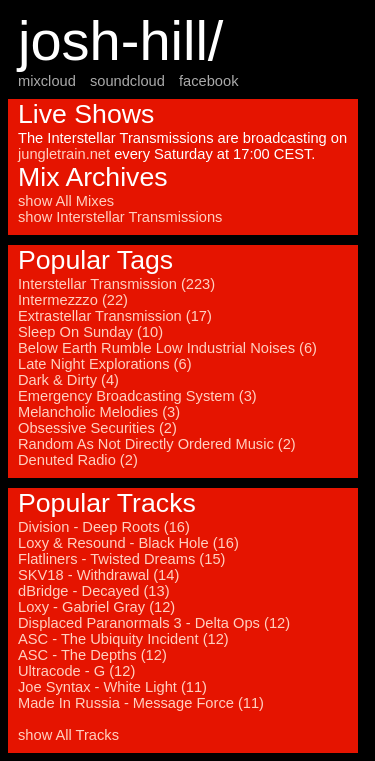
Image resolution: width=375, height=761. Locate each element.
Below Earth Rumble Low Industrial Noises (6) (167, 348)
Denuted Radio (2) (78, 460)
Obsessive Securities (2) (97, 428)
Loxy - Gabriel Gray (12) (96, 607)
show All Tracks (68, 735)
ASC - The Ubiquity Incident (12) (123, 639)
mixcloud (47, 81)
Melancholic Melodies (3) (99, 412)
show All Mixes (66, 201)
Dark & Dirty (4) (68, 380)
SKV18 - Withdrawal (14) (98, 575)
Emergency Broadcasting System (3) (137, 396)
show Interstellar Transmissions (120, 217)
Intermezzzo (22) (73, 300)
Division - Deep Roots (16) (104, 527)
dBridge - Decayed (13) (94, 591)
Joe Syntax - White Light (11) (112, 687)
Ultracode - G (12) (76, 671)
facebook (208, 81)
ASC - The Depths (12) (92, 655)
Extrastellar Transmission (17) (115, 316)
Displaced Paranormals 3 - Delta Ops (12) (154, 623)
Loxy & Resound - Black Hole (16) (128, 543)
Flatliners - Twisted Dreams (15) (121, 559)
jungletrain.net (64, 154)
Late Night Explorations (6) (105, 364)
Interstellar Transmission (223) (116, 284)
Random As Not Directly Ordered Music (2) (157, 444)
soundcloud (127, 81)
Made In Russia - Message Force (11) (141, 703)
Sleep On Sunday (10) (90, 332)
